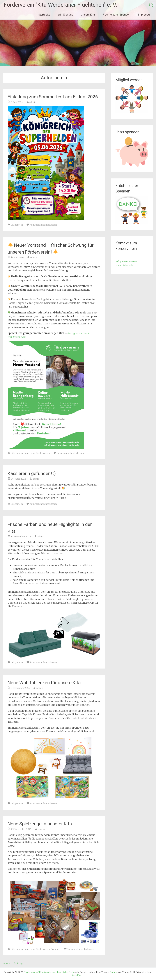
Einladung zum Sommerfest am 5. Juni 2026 (53, 97)
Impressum (145, 15)
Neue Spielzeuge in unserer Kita (40, 824)
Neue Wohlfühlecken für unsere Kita (44, 683)
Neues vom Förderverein (37, 453)
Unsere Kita (88, 15)
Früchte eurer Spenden (116, 15)
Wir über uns (66, 15)
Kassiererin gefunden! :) (32, 473)
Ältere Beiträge (13, 963)
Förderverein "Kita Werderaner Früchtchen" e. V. (60, 5)
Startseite (44, 15)
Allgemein (17, 225)
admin (33, 102)
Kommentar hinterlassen (43, 225)
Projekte (55, 949)
